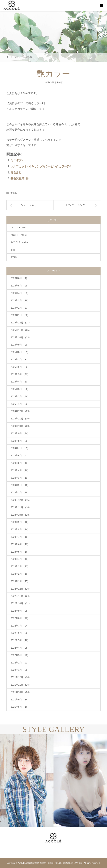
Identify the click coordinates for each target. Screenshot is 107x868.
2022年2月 (19, 663)
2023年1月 (19, 581)
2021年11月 (20, 685)
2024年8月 (19, 441)
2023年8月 (19, 530)
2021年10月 (20, 692)
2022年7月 (19, 626)
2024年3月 (19, 478)
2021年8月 (19, 707)
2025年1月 (19, 404)
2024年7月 (19, 448)
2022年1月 (19, 670)
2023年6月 (19, 544)
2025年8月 (19, 352)
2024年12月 (20, 411)
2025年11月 (20, 330)
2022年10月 (20, 603)
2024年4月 (19, 470)
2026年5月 (19, 286)
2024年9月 (19, 434)
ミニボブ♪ (17, 160)
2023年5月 (19, 552)
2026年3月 (19, 301)
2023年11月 (20, 507)
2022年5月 (19, 640)
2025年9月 (19, 345)
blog (13, 250)
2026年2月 (19, 308)
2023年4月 (19, 559)
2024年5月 (19, 463)
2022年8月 (19, 618)
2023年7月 (19, 537)
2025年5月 (19, 374)
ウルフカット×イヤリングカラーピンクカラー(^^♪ (41, 166)
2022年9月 (19, 611)
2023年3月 (19, 566)
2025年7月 (19, 360)
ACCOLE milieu (19, 235)
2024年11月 (20, 419)
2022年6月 (19, 633)
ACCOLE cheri (18, 228)
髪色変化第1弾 (20, 178)
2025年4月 (19, 382)
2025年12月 (20, 323)
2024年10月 (20, 426)
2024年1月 (19, 493)
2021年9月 (19, 700)
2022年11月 (20, 596)
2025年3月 (19, 389)
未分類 (60, 82)
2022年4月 (19, 648)
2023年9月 (19, 522)
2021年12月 (20, 677)
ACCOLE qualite (19, 242)
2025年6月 (19, 367)
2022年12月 (20, 589)
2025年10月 (20, 338)
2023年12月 (20, 500)
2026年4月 (19, 293)
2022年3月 (19, 655)
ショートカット (30, 205)
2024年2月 (19, 485)
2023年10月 (20, 515)
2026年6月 (19, 278)
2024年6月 (19, 456)
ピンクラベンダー (77, 205)
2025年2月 (19, 397)
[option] (27, 780)
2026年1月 (19, 315)
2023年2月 (19, 574)
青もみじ (16, 172)
